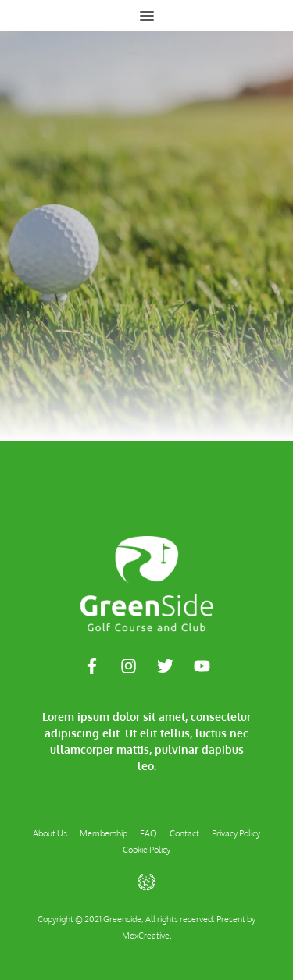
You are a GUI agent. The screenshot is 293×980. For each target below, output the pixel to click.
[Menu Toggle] (147, 16)
